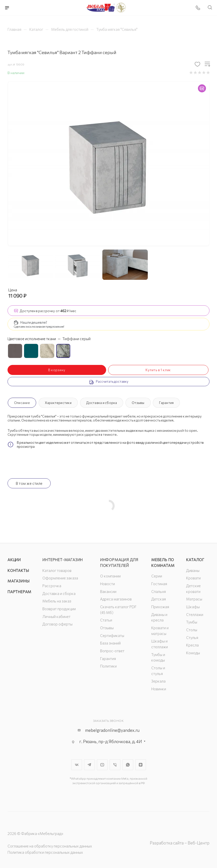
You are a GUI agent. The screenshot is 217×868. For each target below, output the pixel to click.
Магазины (18, 581)
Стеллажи (195, 614)
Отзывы (138, 403)
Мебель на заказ (57, 601)
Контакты (18, 570)
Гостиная (159, 584)
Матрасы (194, 599)
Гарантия (166, 403)
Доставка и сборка (102, 403)
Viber (115, 765)
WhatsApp (128, 765)
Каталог (195, 560)
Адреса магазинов (116, 599)
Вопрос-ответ (112, 651)
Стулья (192, 637)
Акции (14, 560)
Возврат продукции (59, 609)
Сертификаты (112, 635)
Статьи (106, 620)
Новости (107, 584)
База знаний (110, 643)
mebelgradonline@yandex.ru (112, 730)
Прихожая (160, 607)
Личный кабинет (56, 616)
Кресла (192, 645)
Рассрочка (52, 586)
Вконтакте (77, 765)
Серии (157, 576)
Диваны (193, 570)
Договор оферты (57, 624)
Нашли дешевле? (34, 322)
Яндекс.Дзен (141, 765)
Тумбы (192, 622)
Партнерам (19, 592)
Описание (22, 403)
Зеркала (158, 681)
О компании (110, 576)
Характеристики (58, 403)
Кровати (193, 578)
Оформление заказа (60, 578)
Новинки (159, 689)
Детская (159, 599)
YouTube (102, 765)
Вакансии (108, 591)
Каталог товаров (57, 570)
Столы (192, 630)
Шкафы (193, 607)
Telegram (89, 765)
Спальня (159, 591)
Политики (108, 666)
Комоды (193, 653)
